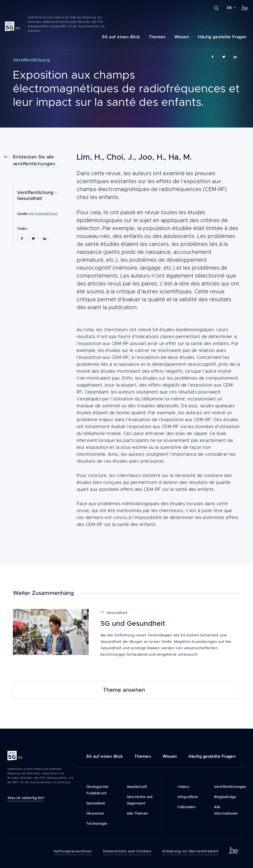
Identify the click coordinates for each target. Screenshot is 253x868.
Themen (157, 37)
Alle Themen (137, 813)
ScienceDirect (46, 214)
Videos (183, 787)
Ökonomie (95, 813)
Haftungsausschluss (73, 851)
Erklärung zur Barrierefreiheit (190, 851)
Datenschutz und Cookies (127, 851)
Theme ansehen (124, 690)
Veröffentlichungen (226, 787)
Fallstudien (186, 807)
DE (229, 8)
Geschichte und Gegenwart (140, 800)
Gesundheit (30, 198)
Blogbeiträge (225, 797)
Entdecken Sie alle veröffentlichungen (34, 160)
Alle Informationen (226, 810)
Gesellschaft (137, 787)
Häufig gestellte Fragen (222, 37)
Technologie (97, 824)
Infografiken (188, 797)
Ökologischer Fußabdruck (97, 790)
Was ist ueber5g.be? (26, 798)
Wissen (182, 37)
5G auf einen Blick (121, 37)
